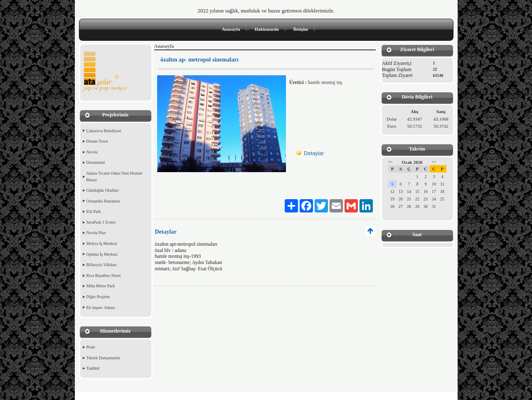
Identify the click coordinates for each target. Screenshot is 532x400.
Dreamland (96, 162)
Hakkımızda (267, 29)
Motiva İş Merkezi (102, 243)
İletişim (301, 29)
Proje (91, 347)
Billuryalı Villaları (102, 265)
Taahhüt (93, 368)
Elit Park (94, 211)
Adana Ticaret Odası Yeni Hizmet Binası (115, 177)
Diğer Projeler (98, 297)
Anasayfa (231, 29)
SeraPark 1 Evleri (101, 222)
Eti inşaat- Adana (101, 307)
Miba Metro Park (101, 286)
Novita (92, 152)
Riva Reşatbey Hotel (104, 275)
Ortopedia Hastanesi (103, 201)
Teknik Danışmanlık (103, 358)
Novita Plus (96, 233)
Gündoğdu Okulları (103, 190)
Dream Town (97, 141)
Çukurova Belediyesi (104, 131)
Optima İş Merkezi (102, 254)
